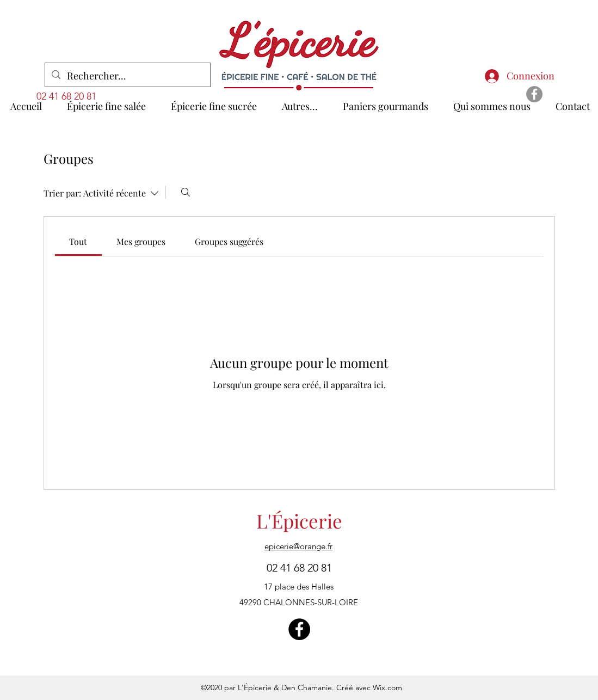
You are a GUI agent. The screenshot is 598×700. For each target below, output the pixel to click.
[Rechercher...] (127, 76)
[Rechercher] (186, 192)
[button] (300, 101)
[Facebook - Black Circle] (299, 629)
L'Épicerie (299, 521)
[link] (78, 241)
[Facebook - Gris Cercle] (534, 94)
